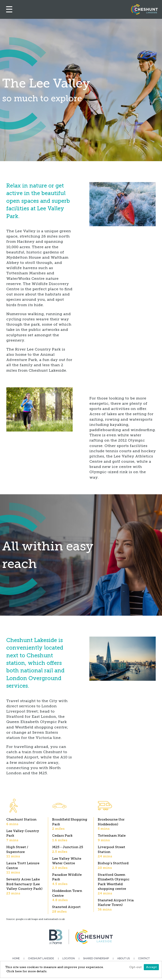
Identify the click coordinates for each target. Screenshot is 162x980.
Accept (151, 967)
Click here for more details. (27, 971)
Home (16, 958)
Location (69, 958)
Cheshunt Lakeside (41, 958)
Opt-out (136, 967)
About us (123, 958)
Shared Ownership (96, 958)
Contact (144, 958)
